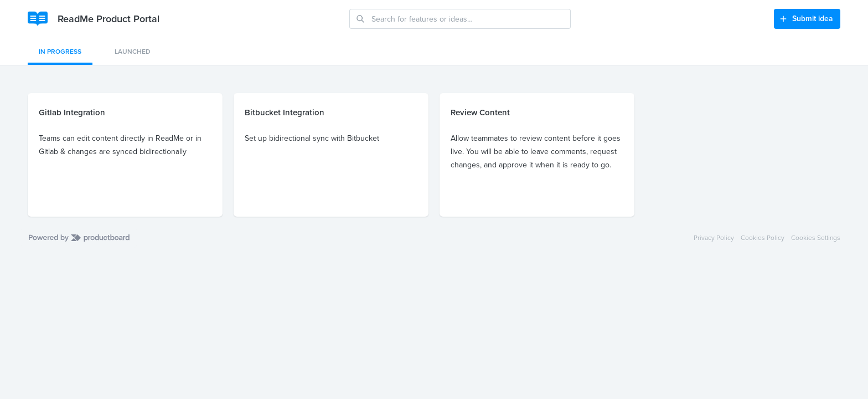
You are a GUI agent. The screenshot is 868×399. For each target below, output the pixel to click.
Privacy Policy (714, 238)
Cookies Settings (816, 238)
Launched (133, 52)
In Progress (60, 52)
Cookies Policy (763, 238)
